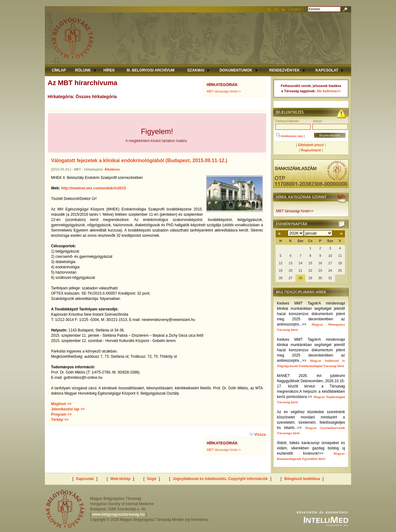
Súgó (152, 479)
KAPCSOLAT (327, 70)
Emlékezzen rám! (292, 136)
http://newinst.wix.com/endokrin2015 (93, 188)
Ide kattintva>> (329, 91)
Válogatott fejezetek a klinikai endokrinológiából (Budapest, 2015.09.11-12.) (139, 160)
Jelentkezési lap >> (68, 409)
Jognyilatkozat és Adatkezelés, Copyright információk (220, 479)
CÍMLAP (59, 70)
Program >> (61, 414)
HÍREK (109, 70)
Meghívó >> (61, 404)
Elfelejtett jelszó (311, 145)
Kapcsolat (85, 479)
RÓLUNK (83, 70)
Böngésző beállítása (302, 479)
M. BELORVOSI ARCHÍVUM (151, 70)
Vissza (258, 435)
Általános (112, 169)
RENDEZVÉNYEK (284, 70)
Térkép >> (60, 420)
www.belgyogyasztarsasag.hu (118, 514)
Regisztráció (311, 150)
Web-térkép (121, 479)
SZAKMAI (196, 70)
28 (300, 278)
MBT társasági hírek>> (224, 91)
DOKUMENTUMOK (236, 70)
